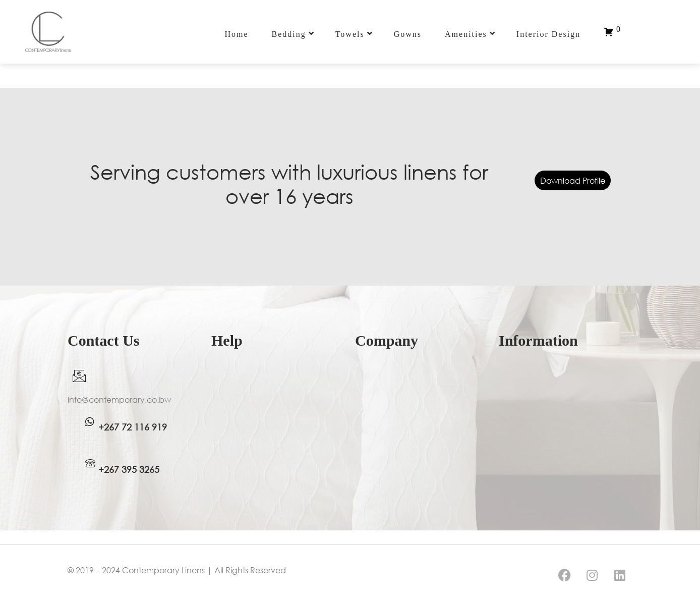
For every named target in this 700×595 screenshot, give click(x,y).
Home (236, 34)
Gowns (408, 34)
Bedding (293, 34)
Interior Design (548, 34)
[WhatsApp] (90, 422)
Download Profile (573, 180)
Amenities (470, 34)
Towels (354, 34)
